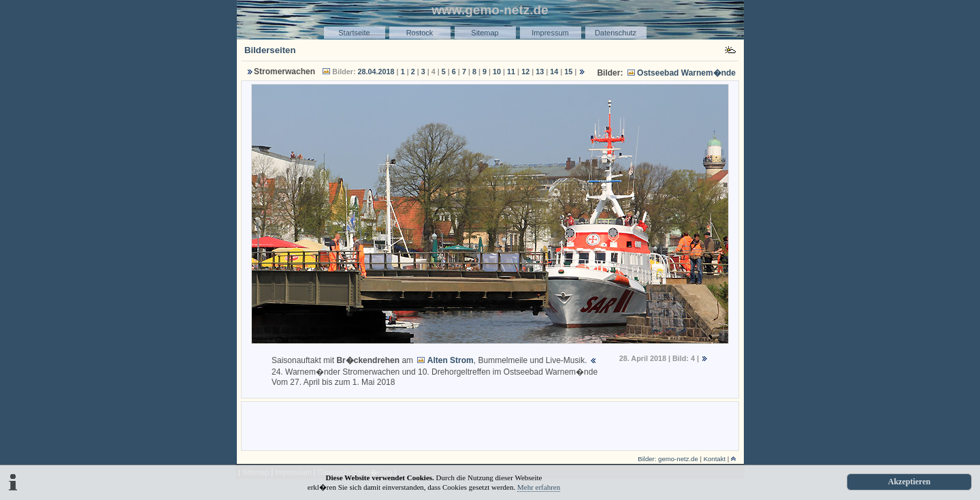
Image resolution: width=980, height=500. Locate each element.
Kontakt (715, 459)
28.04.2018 (376, 72)
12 (525, 72)
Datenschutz (616, 33)
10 (497, 72)
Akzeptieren (909, 482)
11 (511, 72)
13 (540, 72)
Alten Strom (451, 360)
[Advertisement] (490, 425)
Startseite (354, 33)
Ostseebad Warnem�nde (686, 73)
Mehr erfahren (539, 487)
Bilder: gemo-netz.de (668, 459)
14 (554, 72)
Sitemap (485, 33)
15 (568, 72)
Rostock (420, 33)
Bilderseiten (270, 50)
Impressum (550, 33)
